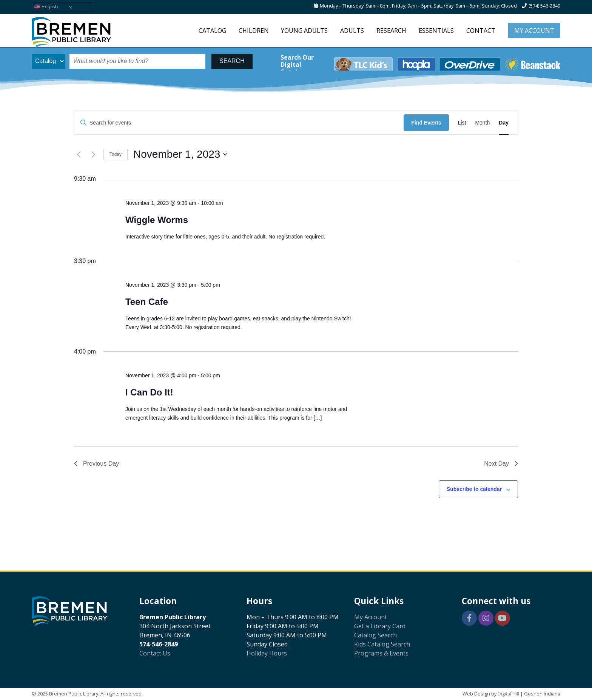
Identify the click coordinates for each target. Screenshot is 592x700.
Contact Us (155, 653)
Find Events (426, 123)
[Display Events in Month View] (482, 123)
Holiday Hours (267, 653)
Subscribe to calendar (474, 489)
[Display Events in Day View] (504, 123)
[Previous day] (79, 154)
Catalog (212, 31)
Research (391, 31)
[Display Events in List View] (462, 123)
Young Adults (304, 31)
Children (254, 31)
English (46, 7)
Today (116, 154)
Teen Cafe (147, 302)
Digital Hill (508, 694)
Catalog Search (375, 635)
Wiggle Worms (157, 220)
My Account (534, 31)
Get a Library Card (380, 626)
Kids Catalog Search (382, 644)
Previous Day (96, 464)
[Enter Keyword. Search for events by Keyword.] (239, 123)
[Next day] (93, 154)
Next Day (501, 464)
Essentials (436, 31)
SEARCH (232, 61)
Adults (352, 31)
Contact (481, 31)
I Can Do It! (149, 392)
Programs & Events (381, 653)
